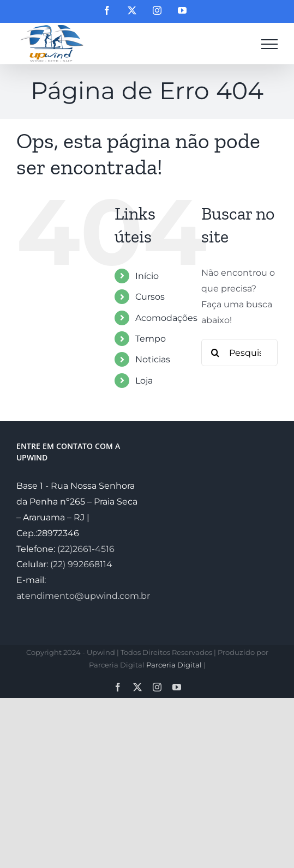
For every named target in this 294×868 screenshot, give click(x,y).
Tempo (151, 339)
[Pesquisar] (215, 353)
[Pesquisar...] (239, 353)
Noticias (153, 359)
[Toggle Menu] (270, 44)
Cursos (150, 297)
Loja (144, 381)
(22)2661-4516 (86, 549)
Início (147, 276)
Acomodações (166, 318)
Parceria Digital (174, 665)
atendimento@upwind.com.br (83, 596)
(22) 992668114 (81, 564)
